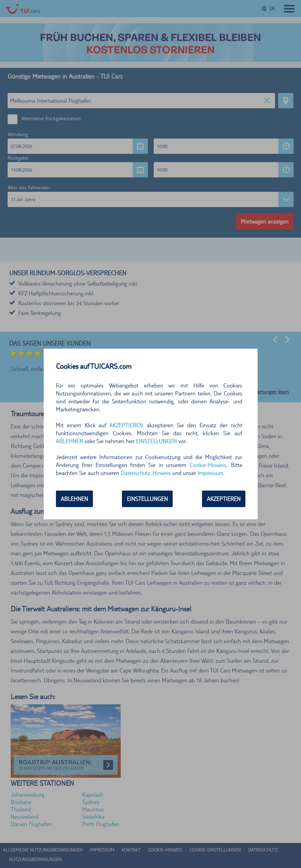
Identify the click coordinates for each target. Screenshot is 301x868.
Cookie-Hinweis (208, 465)
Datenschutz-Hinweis (146, 473)
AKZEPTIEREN (126, 425)
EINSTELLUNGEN (156, 441)
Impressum (210, 473)
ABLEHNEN (70, 441)
